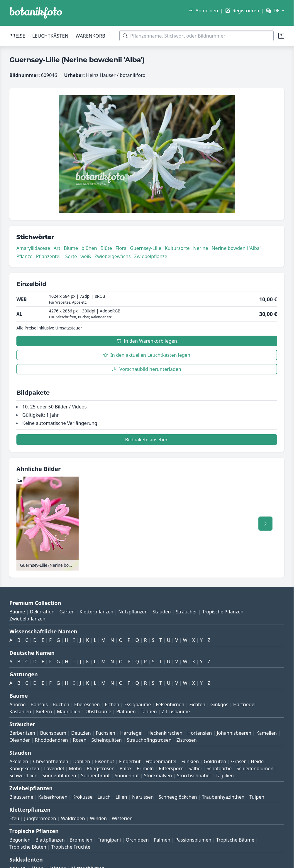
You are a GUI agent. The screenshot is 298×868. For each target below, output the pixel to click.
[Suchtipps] (281, 36)
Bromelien (81, 840)
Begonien (20, 840)
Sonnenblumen (59, 776)
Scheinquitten (107, 740)
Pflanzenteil (49, 256)
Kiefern (44, 711)
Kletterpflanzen (96, 612)
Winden (98, 818)
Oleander (20, 740)
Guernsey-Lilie (146, 248)
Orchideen (137, 840)
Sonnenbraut (95, 776)
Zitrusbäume (176, 711)
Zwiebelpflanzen (27, 619)
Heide (257, 761)
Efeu (14, 818)
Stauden (162, 612)
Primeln (145, 768)
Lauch (104, 797)
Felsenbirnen (170, 704)
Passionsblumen (193, 840)
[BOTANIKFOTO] (36, 13)
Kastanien (20, 711)
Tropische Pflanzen (223, 612)
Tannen (149, 711)
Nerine (201, 248)
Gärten (67, 612)
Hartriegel (244, 704)
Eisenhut (105, 761)
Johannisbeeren (234, 733)
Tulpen (257, 797)
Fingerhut (130, 761)
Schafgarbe (219, 768)
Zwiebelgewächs (112, 256)
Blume (71, 248)
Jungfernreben (40, 818)
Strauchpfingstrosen (149, 740)
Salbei (195, 768)
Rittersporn (171, 768)
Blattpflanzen (50, 840)
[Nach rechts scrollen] (265, 524)
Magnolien (69, 711)
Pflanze (24, 256)
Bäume (17, 612)
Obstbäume (98, 711)
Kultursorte (177, 248)
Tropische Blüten (28, 847)
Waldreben (73, 818)
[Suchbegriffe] (197, 36)
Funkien (190, 761)
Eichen (112, 704)
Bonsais (39, 704)
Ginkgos (219, 704)
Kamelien (267, 733)
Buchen (61, 704)
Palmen (162, 840)
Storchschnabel (194, 776)
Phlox (126, 768)
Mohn (75, 768)
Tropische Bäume (235, 840)
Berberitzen (22, 733)
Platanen (126, 711)
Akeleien (19, 761)
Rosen (79, 740)
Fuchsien (105, 733)
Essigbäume (137, 704)
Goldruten (215, 761)
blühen (89, 248)
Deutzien (81, 733)
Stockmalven (158, 776)
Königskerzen (24, 768)
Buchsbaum (53, 733)
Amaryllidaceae (33, 248)
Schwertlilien (23, 776)
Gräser (238, 761)
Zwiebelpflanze (151, 256)
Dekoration (42, 612)
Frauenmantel (161, 761)
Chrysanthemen (51, 761)
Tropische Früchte (71, 847)
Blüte (106, 248)
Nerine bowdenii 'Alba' (236, 248)
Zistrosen (186, 740)
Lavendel (54, 768)
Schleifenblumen (255, 768)
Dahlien (82, 761)
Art (57, 248)
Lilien (121, 797)
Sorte (71, 256)
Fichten (197, 704)
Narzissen (143, 797)
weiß (86, 256)
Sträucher (186, 612)
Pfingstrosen (101, 768)
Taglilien (225, 776)
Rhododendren (51, 740)
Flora (121, 248)
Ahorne (17, 704)
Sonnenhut (127, 776)
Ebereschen (87, 704)
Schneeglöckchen (178, 797)
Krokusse (83, 797)
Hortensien (200, 733)
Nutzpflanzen (133, 612)
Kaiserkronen (53, 797)
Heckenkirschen (165, 733)
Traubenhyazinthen (223, 797)
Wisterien (122, 818)
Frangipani (109, 840)
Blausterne (21, 797)
